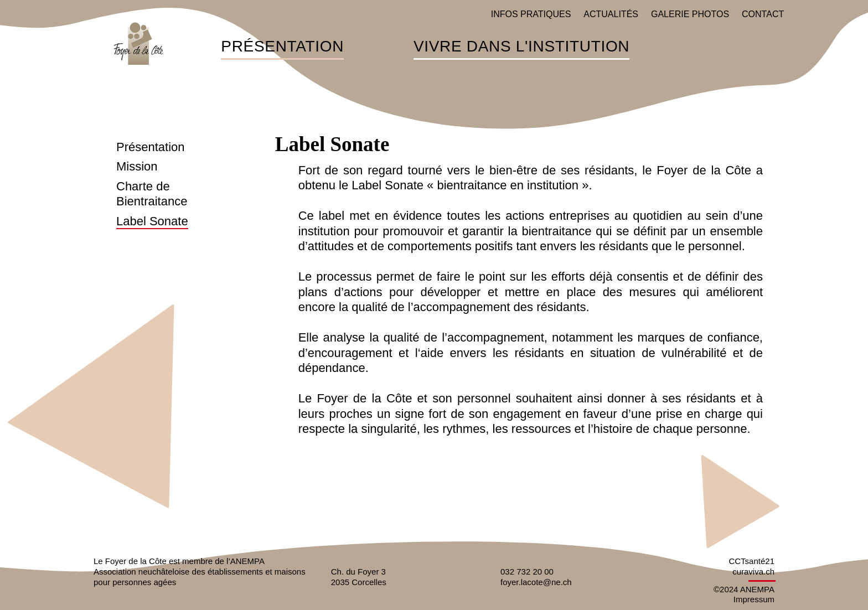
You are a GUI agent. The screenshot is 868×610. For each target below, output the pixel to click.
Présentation (282, 47)
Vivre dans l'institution (521, 47)
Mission (137, 166)
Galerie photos (690, 14)
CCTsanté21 (751, 561)
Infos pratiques (531, 14)
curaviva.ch (753, 572)
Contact (763, 14)
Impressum (754, 599)
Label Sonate (152, 221)
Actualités (611, 14)
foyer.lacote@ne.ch (536, 582)
